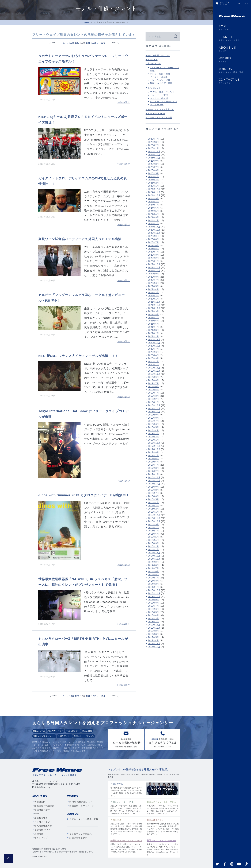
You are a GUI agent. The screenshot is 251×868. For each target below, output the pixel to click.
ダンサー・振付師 (159, 98)
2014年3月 (153, 581)
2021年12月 (154, 302)
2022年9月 (153, 274)
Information (151, 60)
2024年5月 (153, 211)
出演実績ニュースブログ (82, 806)
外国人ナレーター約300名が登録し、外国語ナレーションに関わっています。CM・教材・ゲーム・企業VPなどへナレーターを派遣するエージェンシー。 (126, 807)
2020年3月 (153, 358)
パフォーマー (157, 105)
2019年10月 (154, 374)
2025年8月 (153, 164)
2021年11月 (154, 305)
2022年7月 (153, 280)
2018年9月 (153, 415)
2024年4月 (153, 214)
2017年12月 (154, 443)
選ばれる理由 (41, 818)
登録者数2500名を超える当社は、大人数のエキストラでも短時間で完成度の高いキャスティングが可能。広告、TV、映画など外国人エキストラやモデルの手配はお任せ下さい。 (163, 827)
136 (103, 43)
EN (247, 4)
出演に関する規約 (78, 838)
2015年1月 (153, 550)
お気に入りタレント (225, 3)
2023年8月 (153, 239)
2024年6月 (153, 208)
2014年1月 (153, 587)
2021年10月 (154, 308)
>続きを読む (124, 102)
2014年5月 (153, 575)
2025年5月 (153, 173)
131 (88, 43)
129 (77, 43)
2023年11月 (154, 230)
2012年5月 (153, 637)
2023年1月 (153, 261)
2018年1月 (153, 440)
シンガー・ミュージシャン (163, 102)
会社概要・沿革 (42, 810)
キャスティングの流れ (81, 834)
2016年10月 (154, 484)
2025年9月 (153, 161)
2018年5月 (153, 427)
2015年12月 (154, 515)
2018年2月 (153, 437)
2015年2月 (153, 546)
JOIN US (232, 70)
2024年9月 (153, 198)
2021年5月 (153, 324)
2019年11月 (154, 371)
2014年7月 (153, 568)
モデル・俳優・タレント (158, 56)
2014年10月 (154, 559)
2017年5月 (153, 462)
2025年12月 (154, 151)
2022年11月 (154, 267)
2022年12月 (154, 264)
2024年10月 (154, 195)
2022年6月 (153, 283)
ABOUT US (232, 49)
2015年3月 (153, 543)
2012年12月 (154, 625)
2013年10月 (154, 597)
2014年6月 (153, 571)
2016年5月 (153, 499)
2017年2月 (153, 471)
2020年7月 (153, 349)
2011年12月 (154, 644)
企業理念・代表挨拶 (44, 806)
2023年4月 (153, 252)
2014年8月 (153, 565)
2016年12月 (154, 477)
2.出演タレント (100, 22)
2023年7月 (153, 242)
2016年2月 (153, 509)
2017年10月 (154, 449)
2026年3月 (153, 142)
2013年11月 (154, 593)
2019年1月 (153, 402)
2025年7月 (153, 167)
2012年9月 (153, 631)
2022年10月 (154, 271)
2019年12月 (154, 368)
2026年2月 (153, 145)
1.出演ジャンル (153, 64)
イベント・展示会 (159, 77)
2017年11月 (154, 446)
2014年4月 (153, 578)
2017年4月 (153, 465)
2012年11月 (154, 628)
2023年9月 (153, 236)
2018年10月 (154, 412)
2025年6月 (153, 170)
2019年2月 (153, 399)
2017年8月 (153, 452)
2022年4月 (153, 289)
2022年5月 (153, 286)
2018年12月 (154, 405)
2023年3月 (153, 255)
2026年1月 (153, 148)
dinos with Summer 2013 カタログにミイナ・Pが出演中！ (84, 495)
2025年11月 (154, 155)
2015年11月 (154, 518)
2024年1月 (153, 224)
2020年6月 (153, 352)
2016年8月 (153, 490)
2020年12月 (154, 340)
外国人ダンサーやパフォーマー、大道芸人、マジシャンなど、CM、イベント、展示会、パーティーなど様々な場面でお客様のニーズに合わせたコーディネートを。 (163, 847)
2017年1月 (153, 474)
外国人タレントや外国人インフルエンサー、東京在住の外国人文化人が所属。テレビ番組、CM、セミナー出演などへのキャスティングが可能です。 (163, 807)
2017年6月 (153, 459)
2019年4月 (153, 393)
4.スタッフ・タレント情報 (159, 118)
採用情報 (39, 834)
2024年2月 (153, 220)
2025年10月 (154, 158)
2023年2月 (153, 258)
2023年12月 (154, 227)
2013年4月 (153, 615)
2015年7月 (153, 531)
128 (72, 43)
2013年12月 (154, 590)
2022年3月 (153, 293)
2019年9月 (153, 377)
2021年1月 (153, 336)
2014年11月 (154, 556)
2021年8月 (153, 314)
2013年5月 (153, 612)
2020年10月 (154, 346)
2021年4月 (153, 327)
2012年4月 (153, 640)
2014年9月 (153, 562)
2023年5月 (153, 249)
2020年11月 (154, 343)
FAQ (37, 814)
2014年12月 (154, 553)
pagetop (9, 858)
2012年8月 (153, 634)
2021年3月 (153, 330)
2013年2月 (153, 622)
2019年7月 (153, 383)
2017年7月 (153, 456)
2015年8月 (153, 528)
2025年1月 (153, 186)
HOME (87, 22)
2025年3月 (153, 180)
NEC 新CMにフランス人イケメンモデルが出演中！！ (78, 356)
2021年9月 (153, 311)
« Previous (54, 43)
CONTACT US (232, 81)
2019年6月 (153, 387)
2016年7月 (153, 493)
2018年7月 (153, 421)
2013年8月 (153, 603)
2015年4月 (153, 540)
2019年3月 (153, 396)
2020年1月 (153, 365)
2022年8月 (153, 277)
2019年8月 (153, 380)
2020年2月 (153, 361)
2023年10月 (154, 233)
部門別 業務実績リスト (81, 802)
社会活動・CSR (42, 830)
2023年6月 (153, 246)
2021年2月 (153, 333)
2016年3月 (153, 506)
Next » (114, 43)
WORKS (232, 60)
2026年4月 (153, 139)
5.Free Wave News (155, 114)
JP (239, 4)
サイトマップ (41, 838)
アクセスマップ (42, 822)
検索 (175, 36)
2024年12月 (154, 189)
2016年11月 (154, 481)
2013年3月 (153, 618)
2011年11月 (154, 647)
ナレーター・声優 (159, 95)
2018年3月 (153, 434)
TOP (232, 28)
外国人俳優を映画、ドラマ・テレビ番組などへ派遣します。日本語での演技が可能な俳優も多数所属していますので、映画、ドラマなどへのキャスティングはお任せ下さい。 (126, 827)
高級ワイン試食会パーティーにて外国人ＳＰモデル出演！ (82, 239)
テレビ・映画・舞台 (160, 74)
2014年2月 (153, 584)
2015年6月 (153, 534)
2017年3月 (153, 468)
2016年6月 (153, 496)
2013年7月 (153, 606)
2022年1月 (153, 299)
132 (94, 43)
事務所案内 (40, 802)
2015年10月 (154, 521)
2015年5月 (153, 537)
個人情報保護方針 (43, 826)
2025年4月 (153, 177)
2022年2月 (153, 296)
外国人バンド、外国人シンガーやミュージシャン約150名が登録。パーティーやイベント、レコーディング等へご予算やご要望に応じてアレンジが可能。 (126, 846)
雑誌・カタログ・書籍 (161, 83)
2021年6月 (153, 321)
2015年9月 (153, 524)
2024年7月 (153, 205)
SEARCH (232, 38)
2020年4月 (153, 355)
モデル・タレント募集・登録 (84, 819)
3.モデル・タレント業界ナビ (160, 110)
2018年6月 (153, 424)
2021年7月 (153, 318)
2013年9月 (153, 600)
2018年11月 (154, 408)
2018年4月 (153, 430)
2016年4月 (153, 503)
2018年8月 (153, 418)
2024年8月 (153, 202)
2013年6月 (153, 609)
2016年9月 (153, 487)
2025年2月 (153, 183)
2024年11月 (154, 192)
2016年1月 (153, 512)
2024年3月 (153, 217)
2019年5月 (153, 390)
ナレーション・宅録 (160, 80)
